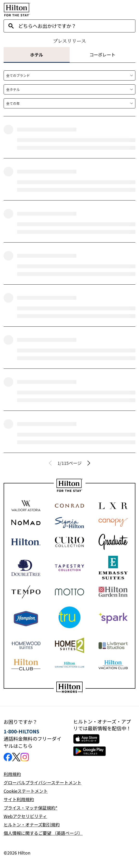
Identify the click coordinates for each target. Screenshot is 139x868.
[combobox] (77, 26)
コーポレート (102, 55)
